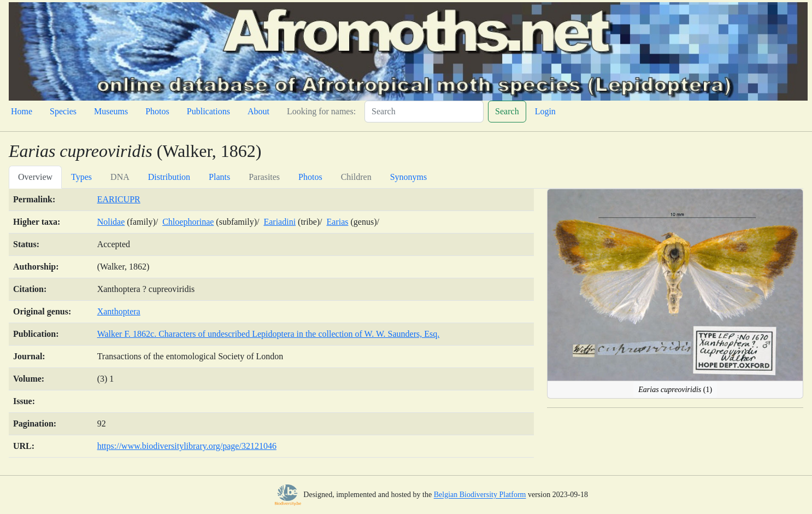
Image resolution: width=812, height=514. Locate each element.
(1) (675, 390)
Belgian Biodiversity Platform (480, 495)
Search (507, 111)
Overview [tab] (35, 177)
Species (63, 111)
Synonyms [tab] (409, 177)
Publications (208, 111)
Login (545, 111)
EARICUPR (119, 199)
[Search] (424, 112)
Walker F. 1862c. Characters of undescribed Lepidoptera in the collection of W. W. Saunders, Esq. (269, 334)
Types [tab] (81, 177)
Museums (111, 111)
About (258, 111)
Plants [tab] (219, 177)
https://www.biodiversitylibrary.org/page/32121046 (187, 446)
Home (22, 111)
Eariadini (280, 222)
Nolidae (111, 222)
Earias (338, 222)
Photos (157, 111)
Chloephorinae (188, 222)
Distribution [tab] (169, 177)
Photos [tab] (310, 177)
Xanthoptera (119, 311)
